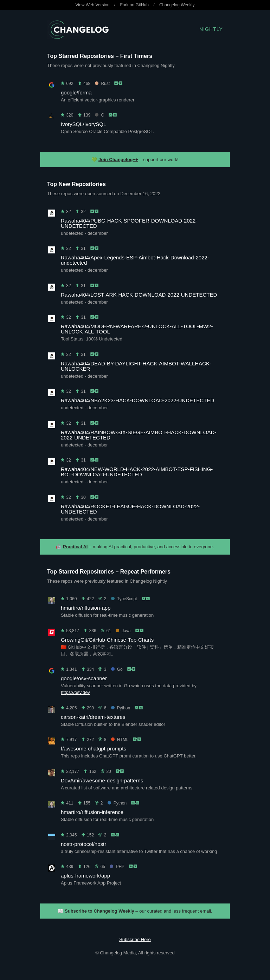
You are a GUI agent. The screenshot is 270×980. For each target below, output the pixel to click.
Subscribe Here (135, 939)
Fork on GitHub (134, 5)
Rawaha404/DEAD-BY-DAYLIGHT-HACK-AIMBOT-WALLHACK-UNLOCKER (136, 366)
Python (121, 708)
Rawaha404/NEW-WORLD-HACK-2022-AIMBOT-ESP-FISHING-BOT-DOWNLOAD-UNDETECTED (137, 472)
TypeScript (124, 599)
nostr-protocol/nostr (83, 844)
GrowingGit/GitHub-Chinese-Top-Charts (107, 640)
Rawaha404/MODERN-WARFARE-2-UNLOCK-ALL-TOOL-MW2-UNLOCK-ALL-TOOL (137, 329)
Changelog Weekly (177, 5)
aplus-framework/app (85, 876)
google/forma (76, 92)
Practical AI (75, 547)
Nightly (211, 29)
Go (117, 669)
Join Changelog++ (118, 160)
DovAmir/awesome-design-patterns (102, 780)
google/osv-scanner (84, 678)
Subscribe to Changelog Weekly (99, 911)
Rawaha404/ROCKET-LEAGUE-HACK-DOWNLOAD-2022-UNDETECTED (130, 509)
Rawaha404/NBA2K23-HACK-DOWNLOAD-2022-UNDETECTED (137, 400)
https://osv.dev (75, 692)
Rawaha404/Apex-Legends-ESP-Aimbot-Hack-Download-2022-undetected (135, 260)
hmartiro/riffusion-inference (92, 812)
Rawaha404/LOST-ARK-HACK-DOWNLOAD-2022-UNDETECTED (139, 295)
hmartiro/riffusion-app (86, 608)
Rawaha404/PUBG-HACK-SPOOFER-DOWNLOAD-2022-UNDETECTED (129, 223)
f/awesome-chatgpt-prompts (94, 749)
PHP (117, 867)
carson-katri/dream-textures (93, 717)
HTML (120, 740)
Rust (102, 84)
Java (123, 631)
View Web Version (93, 5)
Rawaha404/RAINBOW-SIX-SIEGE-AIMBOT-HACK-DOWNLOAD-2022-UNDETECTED (139, 435)
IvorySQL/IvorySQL (83, 124)
